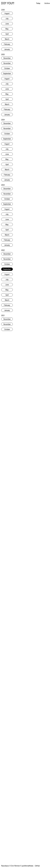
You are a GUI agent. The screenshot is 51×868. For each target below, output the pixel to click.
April (7, 34)
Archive (47, 3)
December (7, 58)
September (7, 73)
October (7, 68)
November (7, 63)
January (7, 49)
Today (38, 3)
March (7, 39)
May (7, 29)
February (7, 44)
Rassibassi (5, 866)
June (7, 24)
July (7, 18)
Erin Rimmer (15, 866)
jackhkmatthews (28, 866)
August (7, 13)
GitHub (37, 866)
